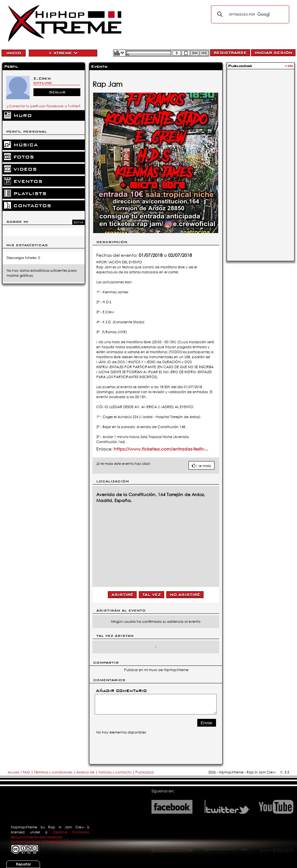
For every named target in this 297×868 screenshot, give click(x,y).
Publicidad (145, 772)
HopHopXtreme (24, 827)
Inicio (14, 53)
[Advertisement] (260, 164)
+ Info (289, 66)
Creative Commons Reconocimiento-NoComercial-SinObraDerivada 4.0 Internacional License (50, 837)
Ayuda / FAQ (19, 772)
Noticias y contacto (115, 772)
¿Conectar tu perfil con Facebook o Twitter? (44, 106)
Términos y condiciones (53, 772)
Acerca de (85, 772)
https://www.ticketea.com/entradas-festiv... (161, 449)
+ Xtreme (63, 53)
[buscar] (249, 14)
